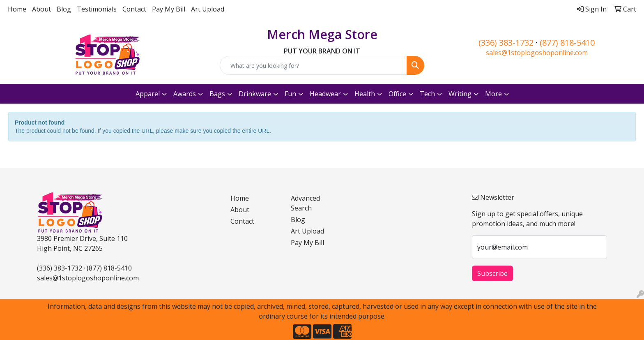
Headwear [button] (325, 94)
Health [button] (365, 94)
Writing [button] (460, 94)
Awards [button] (185, 94)
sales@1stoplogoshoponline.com (537, 53)
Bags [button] (217, 94)
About (41, 9)
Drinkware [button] (255, 94)
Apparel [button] (148, 94)
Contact (134, 9)
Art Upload (208, 9)
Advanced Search (305, 203)
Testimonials (97, 9)
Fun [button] (290, 94)
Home (17, 9)
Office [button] (397, 94)
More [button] (493, 94)
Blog (64, 9)
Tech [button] (427, 94)
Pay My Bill (169, 9)
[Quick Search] (314, 65)
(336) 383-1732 (506, 43)
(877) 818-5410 (567, 43)
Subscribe (492, 273)
